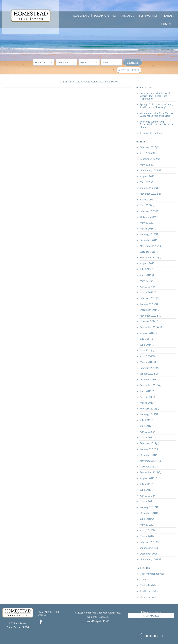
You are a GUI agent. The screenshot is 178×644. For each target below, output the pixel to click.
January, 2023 (149, 188)
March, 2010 (148, 536)
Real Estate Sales (149, 591)
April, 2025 (147, 153)
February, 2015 (149, 298)
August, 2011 (149, 478)
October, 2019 (149, 217)
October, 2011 (149, 467)
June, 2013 (147, 391)
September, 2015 (151, 257)
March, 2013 (148, 403)
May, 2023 (147, 182)
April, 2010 (147, 530)
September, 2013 (151, 385)
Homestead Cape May (31, 16)
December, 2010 (150, 513)
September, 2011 (151, 472)
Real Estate (81, 16)
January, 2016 (149, 234)
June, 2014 (147, 345)
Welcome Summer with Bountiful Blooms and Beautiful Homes (157, 124)
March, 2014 (148, 362)
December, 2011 (150, 455)
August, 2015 (149, 263)
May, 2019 (147, 223)
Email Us (42, 615)
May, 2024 (147, 165)
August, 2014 (149, 333)
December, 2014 (150, 310)
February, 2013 (149, 409)
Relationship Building (151, 133)
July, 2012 (147, 420)
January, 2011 (149, 507)
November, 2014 (151, 316)
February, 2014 (149, 368)
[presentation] (150, 625)
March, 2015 (148, 292)
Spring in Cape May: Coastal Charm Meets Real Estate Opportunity (155, 96)
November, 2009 (150, 559)
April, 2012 (147, 432)
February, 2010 (149, 542)
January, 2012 (149, 449)
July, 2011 (147, 484)
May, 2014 (147, 350)
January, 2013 (149, 414)
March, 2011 (148, 501)
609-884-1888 (52, 612)
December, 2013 (150, 379)
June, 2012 (147, 426)
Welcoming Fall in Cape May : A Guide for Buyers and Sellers (156, 114)
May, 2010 (147, 525)
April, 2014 (147, 356)
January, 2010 (149, 548)
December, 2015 (150, 240)
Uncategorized (148, 597)
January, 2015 (149, 304)
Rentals (168, 16)
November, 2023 (150, 170)
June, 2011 (147, 490)
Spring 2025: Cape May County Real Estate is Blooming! (157, 106)
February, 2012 (149, 443)
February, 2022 (149, 211)
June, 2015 (147, 275)
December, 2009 (150, 554)
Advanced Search (129, 70)
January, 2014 (149, 374)
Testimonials (148, 16)
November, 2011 (150, 461)
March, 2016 (148, 229)
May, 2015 (147, 281)
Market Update (148, 585)
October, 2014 (149, 321)
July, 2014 (147, 339)
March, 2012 (148, 437)
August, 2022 (149, 200)
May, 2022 (147, 205)
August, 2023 (149, 176)
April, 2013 (147, 397)
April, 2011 (147, 496)
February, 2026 (149, 147)
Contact (167, 24)
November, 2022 (150, 194)
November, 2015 (150, 246)
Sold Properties (105, 16)
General (144, 579)
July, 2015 (147, 269)
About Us (128, 16)
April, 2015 (147, 287)
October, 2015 (149, 252)
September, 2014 (151, 327)
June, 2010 (147, 519)
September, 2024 (151, 159)
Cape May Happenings (152, 574)
